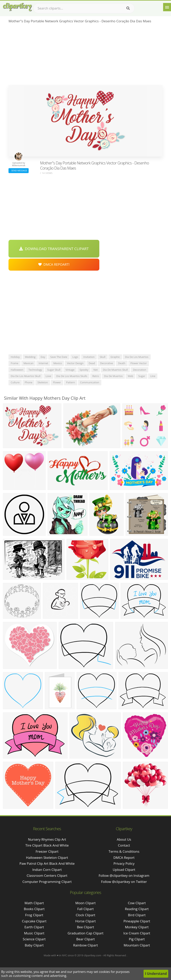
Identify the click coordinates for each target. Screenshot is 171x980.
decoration (140, 370)
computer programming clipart (47, 882)
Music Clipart (34, 933)
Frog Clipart (34, 915)
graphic (115, 357)
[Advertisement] (85, 55)
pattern (71, 382)
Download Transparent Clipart (54, 249)
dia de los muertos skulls (72, 376)
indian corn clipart (47, 870)
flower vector (139, 363)
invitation (89, 357)
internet (43, 363)
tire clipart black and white (47, 845)
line (153, 376)
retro (96, 376)
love (48, 376)
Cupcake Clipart (34, 921)
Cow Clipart (137, 903)
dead (92, 363)
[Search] (128, 8)
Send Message (19, 170)
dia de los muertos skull (25, 376)
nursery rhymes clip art (47, 839)
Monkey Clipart (137, 927)
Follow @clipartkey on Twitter (124, 882)
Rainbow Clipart (85, 945)
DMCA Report (124, 858)
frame (15, 363)
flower (57, 382)
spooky (84, 370)
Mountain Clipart (137, 945)
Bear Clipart (85, 939)
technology (35, 370)
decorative (107, 363)
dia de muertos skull (115, 370)
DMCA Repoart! (54, 264)
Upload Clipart (124, 870)
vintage (70, 370)
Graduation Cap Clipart (85, 933)
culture (15, 382)
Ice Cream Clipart (137, 933)
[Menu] (167, 7)
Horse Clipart (85, 921)
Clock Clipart (86, 915)
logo (75, 357)
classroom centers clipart (47, 875)
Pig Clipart (137, 939)
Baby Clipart (34, 945)
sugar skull (54, 370)
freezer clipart (47, 851)
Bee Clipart (86, 927)
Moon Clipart (86, 903)
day (43, 357)
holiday (15, 357)
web (130, 376)
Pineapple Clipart (137, 921)
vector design (75, 363)
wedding (30, 357)
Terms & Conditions (124, 851)
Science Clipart (34, 939)
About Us (124, 839)
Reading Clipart (137, 909)
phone (29, 382)
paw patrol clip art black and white (47, 863)
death (122, 363)
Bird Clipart (137, 915)
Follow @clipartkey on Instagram (124, 875)
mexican (29, 363)
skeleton (43, 382)
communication (90, 382)
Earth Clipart (34, 927)
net (96, 370)
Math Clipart (34, 903)
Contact (124, 845)
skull (103, 357)
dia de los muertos (137, 357)
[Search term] (84, 8)
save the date (59, 357)
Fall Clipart (85, 909)
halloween (17, 370)
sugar (142, 376)
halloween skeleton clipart (47, 858)
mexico (58, 363)
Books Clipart (34, 909)
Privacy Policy (124, 863)
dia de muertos (113, 376)
